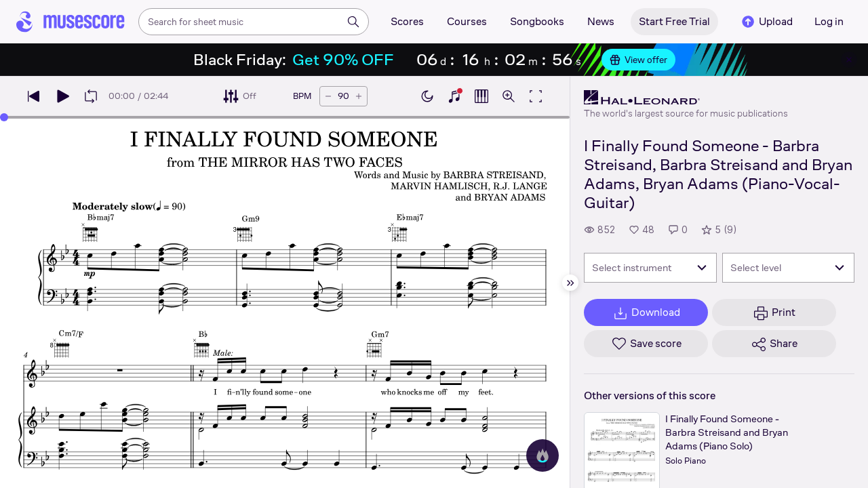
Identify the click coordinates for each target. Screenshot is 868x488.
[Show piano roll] (481, 96)
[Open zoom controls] (509, 96)
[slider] (4, 117)
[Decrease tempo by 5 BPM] (328, 96)
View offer (638, 60)
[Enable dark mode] (427, 96)
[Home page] (71, 22)
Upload (766, 22)
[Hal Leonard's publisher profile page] (686, 98)
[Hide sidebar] (570, 283)
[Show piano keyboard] (454, 96)
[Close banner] (849, 60)
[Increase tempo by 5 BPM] (359, 96)
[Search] (353, 22)
